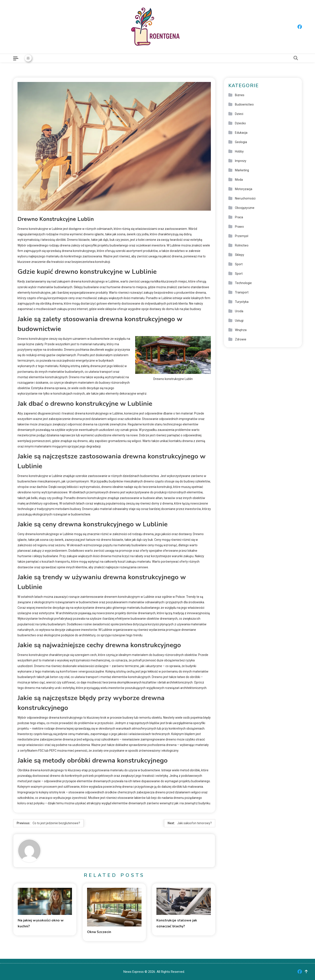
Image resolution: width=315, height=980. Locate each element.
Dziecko (240, 123)
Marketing (242, 170)
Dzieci (239, 114)
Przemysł (242, 236)
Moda (239, 180)
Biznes (240, 95)
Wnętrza (241, 330)
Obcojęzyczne (245, 208)
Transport (242, 292)
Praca (239, 217)
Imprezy (241, 161)
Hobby (239, 151)
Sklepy (240, 255)
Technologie (243, 283)
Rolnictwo (242, 245)
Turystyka (242, 302)
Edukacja (241, 133)
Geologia (241, 142)
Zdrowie (241, 339)
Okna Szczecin (99, 932)
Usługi (239, 321)
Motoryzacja (244, 189)
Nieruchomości (245, 198)
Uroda (239, 311)
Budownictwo (244, 104)
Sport (239, 264)
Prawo (239, 227)
